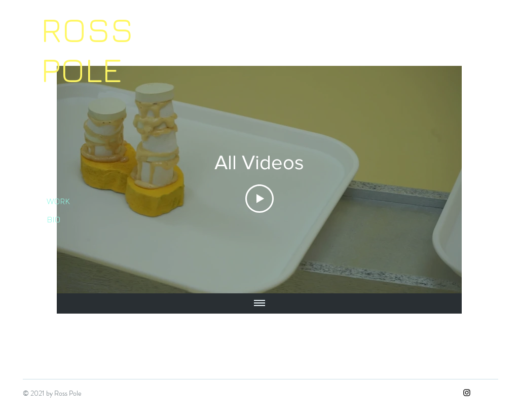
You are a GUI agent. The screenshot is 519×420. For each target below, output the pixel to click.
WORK (58, 201)
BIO (53, 219)
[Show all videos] (259, 303)
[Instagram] (467, 393)
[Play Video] (259, 199)
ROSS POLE (87, 49)
